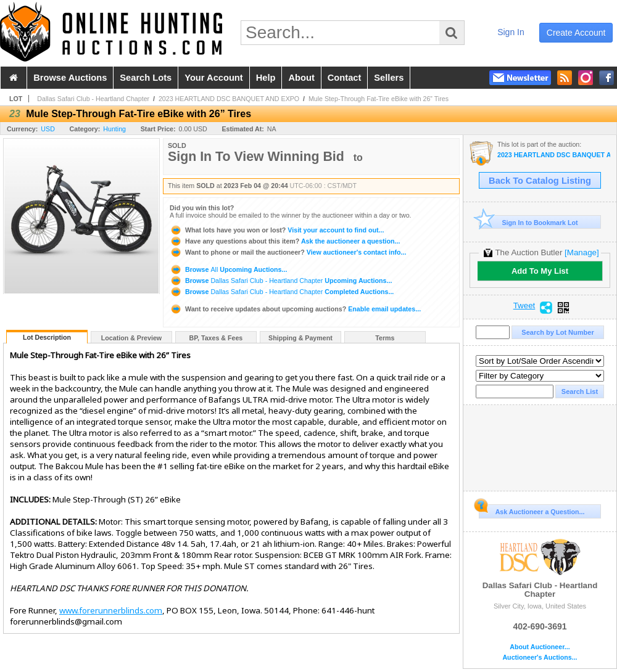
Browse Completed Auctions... (282, 292)
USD (48, 129)
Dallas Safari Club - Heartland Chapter (93, 99)
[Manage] (582, 252)
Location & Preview (131, 338)
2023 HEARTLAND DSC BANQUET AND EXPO (229, 99)
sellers (389, 78)
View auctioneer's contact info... (288, 252)
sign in (511, 32)
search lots (146, 78)
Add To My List (540, 271)
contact (345, 78)
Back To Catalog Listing (540, 181)
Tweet (524, 306)
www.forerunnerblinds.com (111, 610)
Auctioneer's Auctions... (540, 658)
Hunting (114, 129)
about (301, 78)
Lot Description (47, 337)
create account (576, 33)
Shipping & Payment (300, 338)
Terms (385, 338)
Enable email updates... (295, 309)
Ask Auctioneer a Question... (532, 510)
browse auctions (70, 78)
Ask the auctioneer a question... (285, 241)
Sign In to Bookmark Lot (528, 222)
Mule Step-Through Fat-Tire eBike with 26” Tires (379, 99)
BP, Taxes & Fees (216, 338)
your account (213, 78)
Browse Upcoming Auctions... (228, 269)
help (266, 78)
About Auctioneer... (540, 647)
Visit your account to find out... (277, 230)
